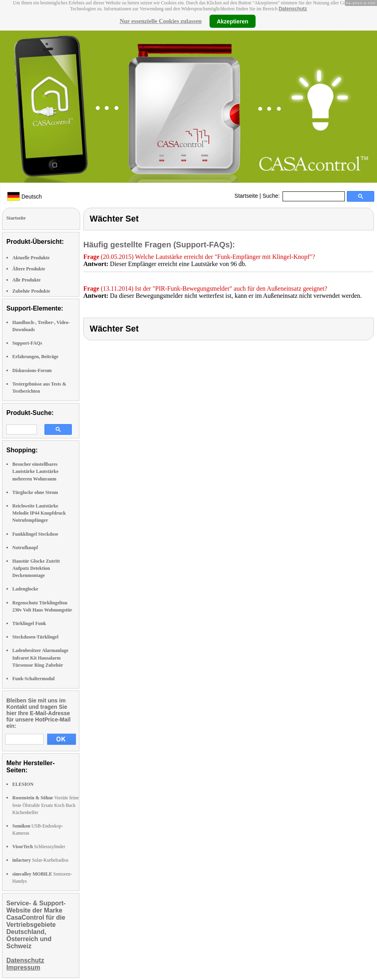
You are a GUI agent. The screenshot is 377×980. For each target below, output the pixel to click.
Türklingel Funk (29, 623)
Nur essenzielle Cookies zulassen (161, 21)
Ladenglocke (25, 589)
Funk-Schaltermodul (34, 679)
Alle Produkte (26, 280)
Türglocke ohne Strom (35, 492)
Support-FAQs (27, 343)
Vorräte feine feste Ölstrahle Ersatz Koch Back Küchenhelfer (46, 805)
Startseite (246, 196)
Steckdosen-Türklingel (35, 637)
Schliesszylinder (39, 847)
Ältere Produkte (29, 269)
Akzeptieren (232, 21)
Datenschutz (293, 9)
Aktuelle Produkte (31, 258)
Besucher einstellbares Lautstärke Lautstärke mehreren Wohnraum (35, 471)
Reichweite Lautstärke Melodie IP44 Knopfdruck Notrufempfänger (39, 513)
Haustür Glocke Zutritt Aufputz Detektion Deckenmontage (36, 568)
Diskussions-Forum (32, 370)
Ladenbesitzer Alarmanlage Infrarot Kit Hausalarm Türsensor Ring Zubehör (40, 658)
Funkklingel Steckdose (35, 534)
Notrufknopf (25, 548)
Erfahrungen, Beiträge (35, 357)
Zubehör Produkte (31, 291)
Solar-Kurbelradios (40, 860)
